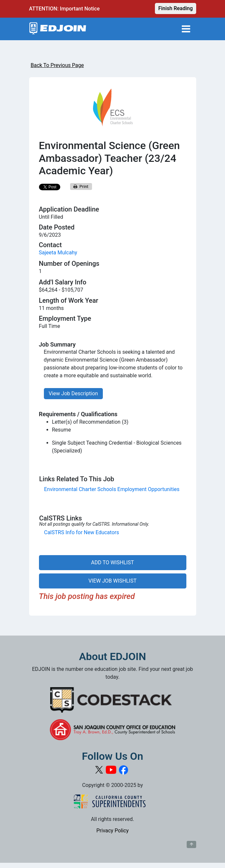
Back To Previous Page (57, 65)
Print (81, 187)
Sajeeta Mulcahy (58, 253)
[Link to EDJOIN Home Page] (58, 29)
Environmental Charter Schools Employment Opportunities (112, 489)
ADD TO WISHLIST (112, 562)
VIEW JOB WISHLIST (112, 581)
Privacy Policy (112, 831)
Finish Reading (175, 8)
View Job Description (73, 393)
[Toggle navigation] (186, 29)
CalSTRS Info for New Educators (82, 532)
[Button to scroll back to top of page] (191, 844)
